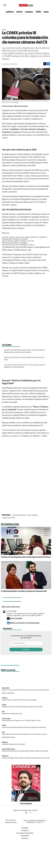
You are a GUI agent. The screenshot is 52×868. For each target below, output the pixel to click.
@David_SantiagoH (21, 106)
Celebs (12, 714)
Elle (3, 712)
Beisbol (8, 751)
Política (5, 698)
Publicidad (25, 828)
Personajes (28, 758)
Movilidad (25, 734)
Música (28, 721)
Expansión (6, 688)
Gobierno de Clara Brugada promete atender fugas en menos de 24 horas (26, 557)
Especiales (22, 744)
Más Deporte (31, 751)
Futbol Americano (15, 751)
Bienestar (34, 758)
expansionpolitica (26, 813)
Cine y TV (23, 721)
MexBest (5, 756)
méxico (19, 12)
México (9, 700)
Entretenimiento (10, 721)
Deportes (18, 721)
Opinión (29, 700)
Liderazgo (11, 744)
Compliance (25, 830)
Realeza (12, 707)
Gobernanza (19, 734)
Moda (22, 707)
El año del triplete (26, 804)
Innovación (44, 734)
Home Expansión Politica (15, 690)
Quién (4, 705)
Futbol (4, 751)
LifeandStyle (10, 693)
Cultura (41, 707)
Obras (45, 690)
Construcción (6, 727)
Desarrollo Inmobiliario (16, 727)
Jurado (48, 758)
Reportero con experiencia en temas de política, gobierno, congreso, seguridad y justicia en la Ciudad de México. (26, 614)
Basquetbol (24, 751)
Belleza (26, 707)
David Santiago (12, 611)
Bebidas (12, 758)
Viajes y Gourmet (33, 707)
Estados (24, 700)
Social (13, 734)
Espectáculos (6, 707)
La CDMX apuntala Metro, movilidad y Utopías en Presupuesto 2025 (24, 591)
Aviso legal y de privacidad (25, 833)
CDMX (38, 12)
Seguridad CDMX (9, 518)
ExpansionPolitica (30, 813)
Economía (25, 690)
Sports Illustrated (8, 749)
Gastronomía (6, 758)
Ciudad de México (20, 515)
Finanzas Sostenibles (34, 734)
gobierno (10, 12)
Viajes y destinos (20, 758)
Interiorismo (43, 727)
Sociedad (34, 700)
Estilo (4, 721)
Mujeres (4, 693)
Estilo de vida (18, 714)
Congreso (15, 700)
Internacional (32, 690)
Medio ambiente (7, 734)
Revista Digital (44, 751)
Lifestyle (37, 751)
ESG (48, 690)
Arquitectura (35, 727)
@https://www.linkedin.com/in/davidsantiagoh (25, 623)
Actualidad (5, 744)
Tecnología (39, 690)
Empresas (5, 690)
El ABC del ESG (6, 737)
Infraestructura (27, 727)
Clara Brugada (33, 515)
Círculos (18, 707)
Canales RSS (25, 836)
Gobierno (5, 700)
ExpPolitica (22, 813)
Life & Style (6, 718)
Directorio (25, 838)
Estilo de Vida (41, 758)
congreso (29, 12)
